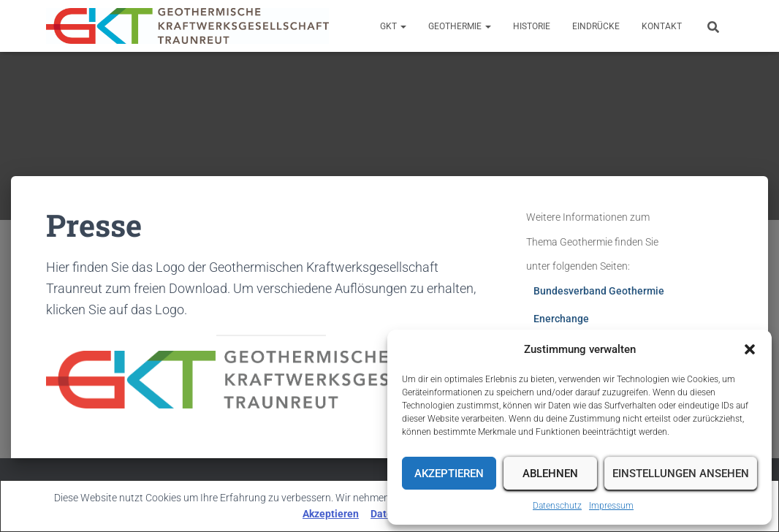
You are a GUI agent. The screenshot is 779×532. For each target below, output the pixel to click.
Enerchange (561, 319)
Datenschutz (557, 506)
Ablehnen (550, 474)
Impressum (611, 506)
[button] (750, 349)
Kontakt (662, 26)
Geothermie (460, 26)
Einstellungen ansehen (681, 474)
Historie (532, 26)
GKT (393, 26)
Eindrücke (596, 26)
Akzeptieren (449, 474)
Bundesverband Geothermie (599, 291)
